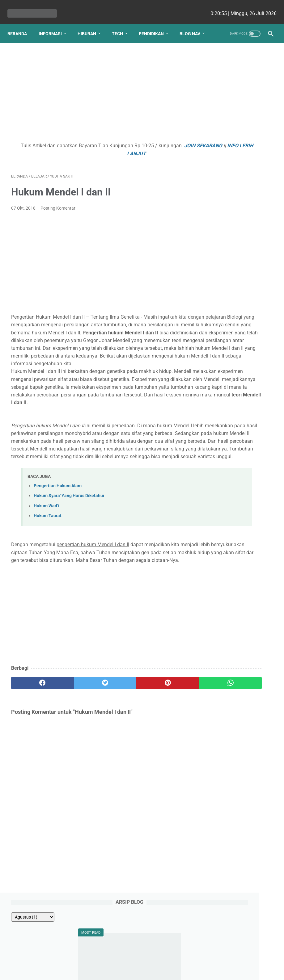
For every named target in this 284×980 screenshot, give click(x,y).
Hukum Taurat (48, 572)
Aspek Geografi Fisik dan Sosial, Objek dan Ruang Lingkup (240, 242)
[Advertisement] (98, 95)
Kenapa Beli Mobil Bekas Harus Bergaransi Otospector (240, 475)
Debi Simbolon (230, 562)
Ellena (222, 574)
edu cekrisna (154, 970)
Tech (121, 21)
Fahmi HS (224, 621)
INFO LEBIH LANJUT (119, 155)
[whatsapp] (163, 747)
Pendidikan (155, 21)
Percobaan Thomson (235, 151)
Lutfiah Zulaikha (231, 691)
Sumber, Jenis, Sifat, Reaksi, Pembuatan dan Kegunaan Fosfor (238, 173)
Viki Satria (225, 656)
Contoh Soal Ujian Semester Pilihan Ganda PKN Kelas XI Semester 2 (240, 294)
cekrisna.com (182, 970)
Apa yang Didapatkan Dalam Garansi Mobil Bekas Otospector (237, 373)
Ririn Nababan (229, 633)
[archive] (229, 69)
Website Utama (142, 957)
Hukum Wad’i (47, 562)
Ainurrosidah (227, 668)
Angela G (225, 609)
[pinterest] (120, 747)
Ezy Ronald (227, 597)
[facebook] (33, 747)
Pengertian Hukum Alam (58, 542)
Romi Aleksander (231, 680)
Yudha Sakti (228, 551)
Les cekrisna (102, 970)
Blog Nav (21, 34)
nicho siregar (229, 586)
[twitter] (76, 747)
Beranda (21, 21)
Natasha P (227, 539)
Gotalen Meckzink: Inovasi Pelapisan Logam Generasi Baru (243, 449)
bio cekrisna (128, 970)
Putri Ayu (224, 703)
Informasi (54, 21)
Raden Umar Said (232, 644)
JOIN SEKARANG (72, 155)
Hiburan (91, 21)
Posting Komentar (58, 210)
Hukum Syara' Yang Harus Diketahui (69, 552)
